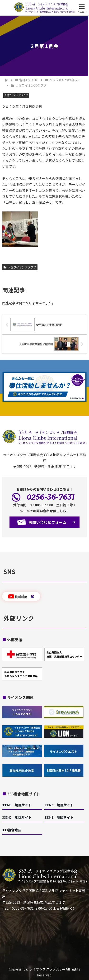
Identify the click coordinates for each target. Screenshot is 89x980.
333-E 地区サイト (59, 817)
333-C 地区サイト (59, 805)
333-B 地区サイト (17, 805)
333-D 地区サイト (17, 817)
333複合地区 (12, 830)
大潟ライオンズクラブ (20, 267)
